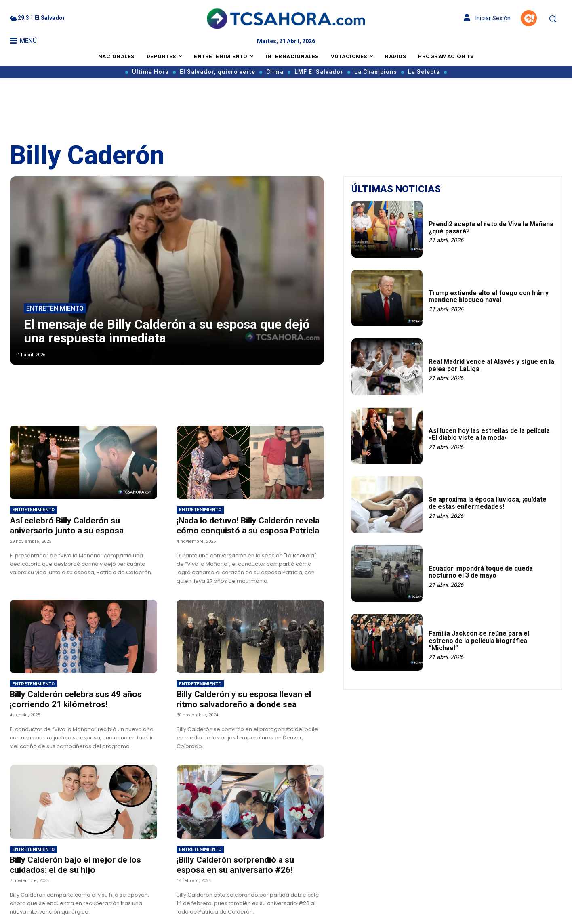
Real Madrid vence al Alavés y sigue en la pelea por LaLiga (491, 365)
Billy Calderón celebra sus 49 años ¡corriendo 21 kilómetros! (76, 699)
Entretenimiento (55, 309)
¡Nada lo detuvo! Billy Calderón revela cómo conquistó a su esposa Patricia (248, 526)
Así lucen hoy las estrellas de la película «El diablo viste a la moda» (489, 434)
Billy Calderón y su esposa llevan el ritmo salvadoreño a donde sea (244, 699)
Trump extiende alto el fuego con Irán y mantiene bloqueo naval (489, 297)
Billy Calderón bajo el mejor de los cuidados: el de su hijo (75, 865)
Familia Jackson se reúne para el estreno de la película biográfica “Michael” (479, 640)
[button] (553, 19)
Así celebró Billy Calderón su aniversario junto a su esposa (67, 526)
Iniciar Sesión (487, 18)
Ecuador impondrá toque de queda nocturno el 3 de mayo (481, 572)
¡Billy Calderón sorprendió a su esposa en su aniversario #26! (235, 865)
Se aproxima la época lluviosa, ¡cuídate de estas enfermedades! (488, 503)
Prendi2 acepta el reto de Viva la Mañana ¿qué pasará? (491, 228)
